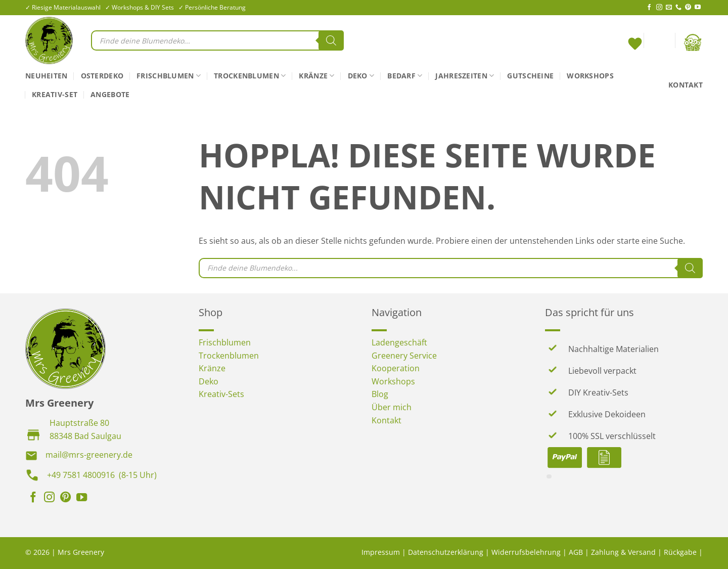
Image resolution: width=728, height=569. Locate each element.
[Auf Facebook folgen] (649, 8)
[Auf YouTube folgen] (698, 8)
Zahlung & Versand (623, 552)
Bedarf (405, 76)
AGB (576, 552)
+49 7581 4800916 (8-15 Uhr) (102, 475)
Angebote (110, 94)
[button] (659, 42)
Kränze (316, 76)
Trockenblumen (250, 76)
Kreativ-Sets (221, 394)
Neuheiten (47, 76)
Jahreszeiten (465, 76)
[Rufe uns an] (678, 8)
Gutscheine (530, 76)
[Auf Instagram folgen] (659, 8)
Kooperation (396, 368)
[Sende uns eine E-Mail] (669, 8)
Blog (380, 394)
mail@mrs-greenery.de (89, 455)
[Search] (331, 40)
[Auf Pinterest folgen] (688, 8)
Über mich (392, 407)
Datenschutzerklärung (446, 552)
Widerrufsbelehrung (526, 552)
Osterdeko (102, 76)
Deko (361, 76)
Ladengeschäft (399, 342)
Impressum (381, 552)
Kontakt (686, 85)
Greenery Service (404, 356)
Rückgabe (680, 552)
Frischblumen (169, 76)
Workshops (590, 76)
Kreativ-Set (55, 94)
